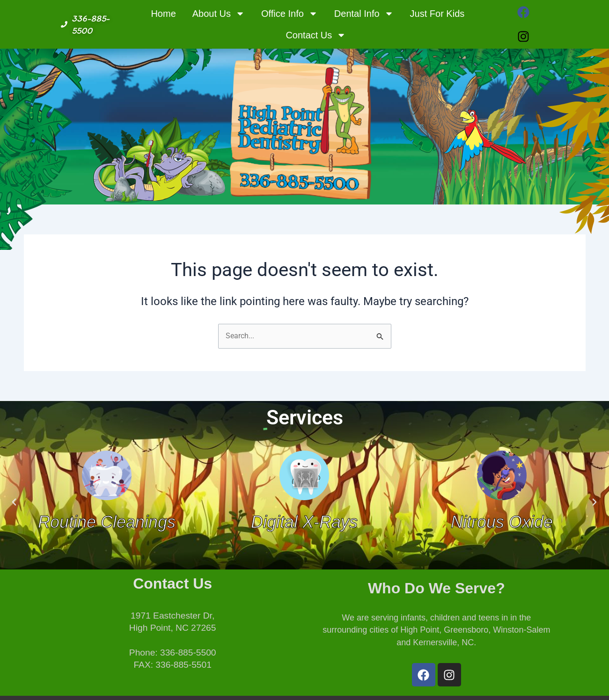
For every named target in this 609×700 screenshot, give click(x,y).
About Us (219, 14)
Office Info (290, 14)
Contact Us (316, 35)
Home (163, 14)
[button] (14, 502)
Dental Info (364, 14)
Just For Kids (437, 14)
